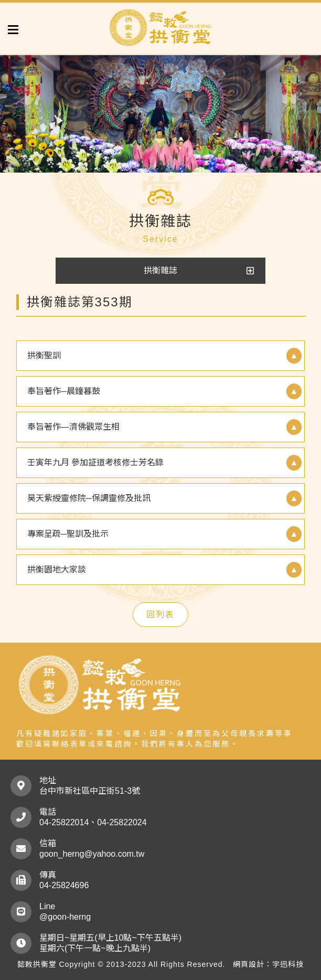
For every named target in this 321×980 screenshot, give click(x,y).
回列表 (160, 615)
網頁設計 (249, 964)
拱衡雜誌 (160, 270)
